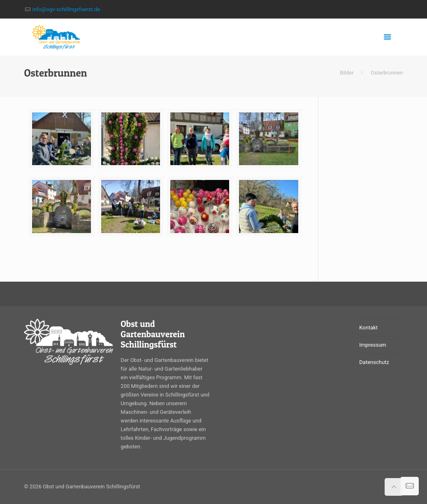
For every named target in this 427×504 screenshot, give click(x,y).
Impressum (372, 345)
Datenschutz (374, 362)
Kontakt (368, 328)
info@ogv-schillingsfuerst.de (66, 9)
